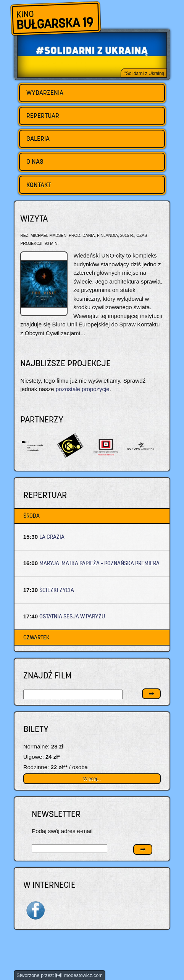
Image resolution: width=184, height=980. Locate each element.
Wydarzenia (45, 93)
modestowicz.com (79, 975)
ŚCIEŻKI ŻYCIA (57, 590)
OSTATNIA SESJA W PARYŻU (72, 616)
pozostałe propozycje (83, 389)
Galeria (38, 139)
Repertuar (43, 116)
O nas (35, 161)
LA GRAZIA (52, 537)
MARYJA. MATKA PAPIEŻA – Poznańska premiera (99, 563)
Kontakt (39, 185)
